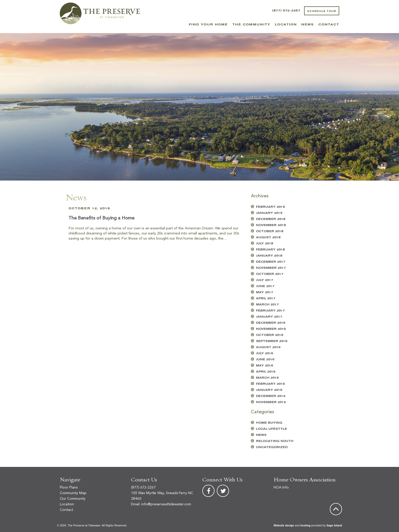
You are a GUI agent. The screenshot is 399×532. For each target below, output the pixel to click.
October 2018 (270, 231)
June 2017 (265, 286)
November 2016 (271, 329)
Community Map (73, 493)
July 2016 (265, 353)
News (308, 24)
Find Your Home (208, 24)
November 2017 (271, 268)
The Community (251, 24)
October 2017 (270, 274)
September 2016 (272, 341)
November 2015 (271, 402)
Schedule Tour (322, 11)
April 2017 (266, 298)
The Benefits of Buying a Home (101, 218)
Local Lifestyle (272, 429)
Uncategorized (272, 447)
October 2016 (270, 335)
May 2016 (265, 366)
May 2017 (265, 292)
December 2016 (271, 323)
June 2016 (265, 359)
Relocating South (275, 441)
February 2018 (270, 250)
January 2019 (269, 213)
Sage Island (334, 525)
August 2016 (268, 347)
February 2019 (270, 207)
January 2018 (269, 256)
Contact (329, 24)
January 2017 (269, 317)
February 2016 (270, 384)
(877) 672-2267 (286, 11)
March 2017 (267, 305)
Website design (284, 525)
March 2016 (267, 378)
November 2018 (271, 225)
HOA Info (281, 487)
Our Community (73, 499)
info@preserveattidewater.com (166, 504)
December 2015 (271, 396)
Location (286, 24)
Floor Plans (69, 487)
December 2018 (271, 219)
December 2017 (271, 262)
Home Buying (269, 423)
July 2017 (265, 280)
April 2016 (266, 372)
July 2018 (265, 243)
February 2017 (270, 311)
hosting (305, 525)
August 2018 (268, 237)
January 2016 (269, 390)
